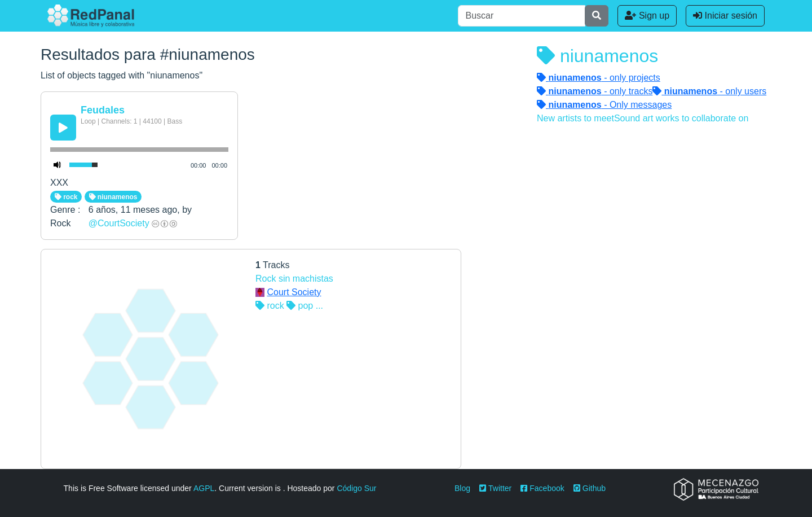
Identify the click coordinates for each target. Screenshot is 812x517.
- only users (709, 91)
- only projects (599, 78)
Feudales (103, 110)
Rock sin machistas (294, 279)
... (319, 306)
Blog (462, 488)
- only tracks (595, 91)
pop (300, 306)
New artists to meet (575, 118)
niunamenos (113, 197)
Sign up (647, 16)
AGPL (204, 488)
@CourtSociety (119, 223)
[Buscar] (522, 16)
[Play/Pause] (63, 128)
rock (66, 197)
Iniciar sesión (725, 16)
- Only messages (604, 105)
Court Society (294, 292)
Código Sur (356, 488)
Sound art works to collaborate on (681, 118)
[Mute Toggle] (58, 165)
